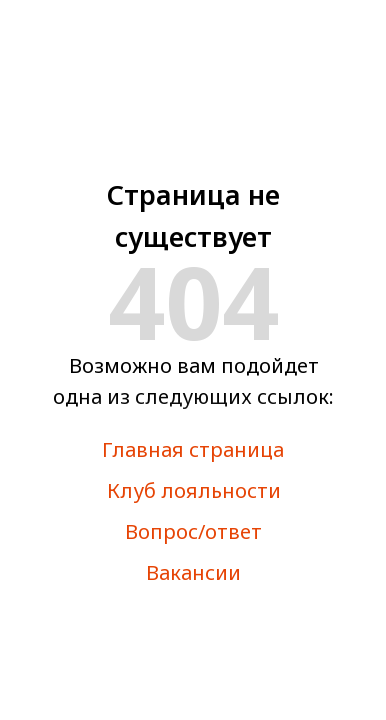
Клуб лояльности (194, 490)
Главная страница (193, 449)
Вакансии (193, 572)
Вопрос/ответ (193, 531)
